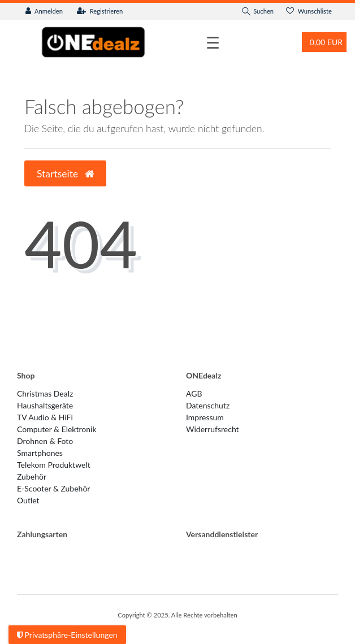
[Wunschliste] (309, 12)
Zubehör (32, 477)
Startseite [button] (65, 174)
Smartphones (40, 453)
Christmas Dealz (45, 393)
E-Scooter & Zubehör (53, 488)
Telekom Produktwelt (54, 465)
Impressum (205, 417)
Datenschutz (208, 405)
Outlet (28, 500)
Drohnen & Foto (45, 441)
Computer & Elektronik (57, 429)
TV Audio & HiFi (45, 417)
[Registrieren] (100, 12)
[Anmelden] (44, 12)
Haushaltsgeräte (45, 405)
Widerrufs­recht (213, 429)
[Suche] (257, 12)
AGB (194, 393)
